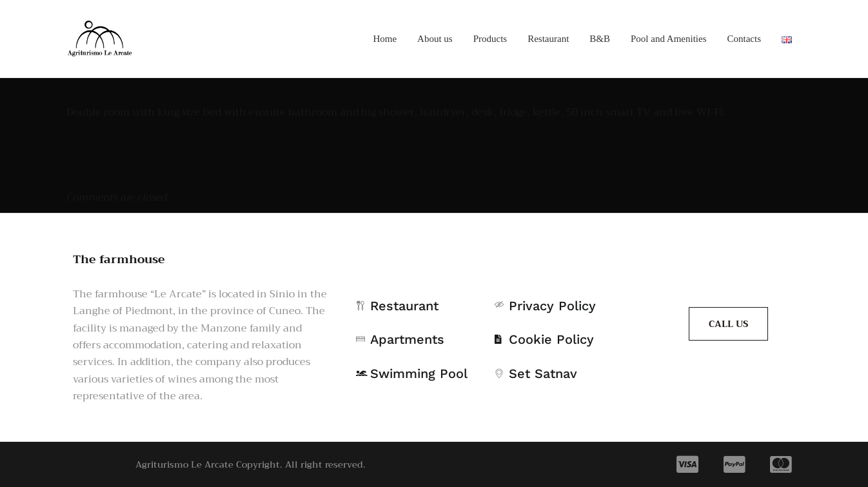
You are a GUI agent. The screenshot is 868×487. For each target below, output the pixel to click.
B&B (600, 39)
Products (490, 39)
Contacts (745, 39)
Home (385, 39)
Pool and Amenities (669, 39)
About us (435, 39)
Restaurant (548, 39)
